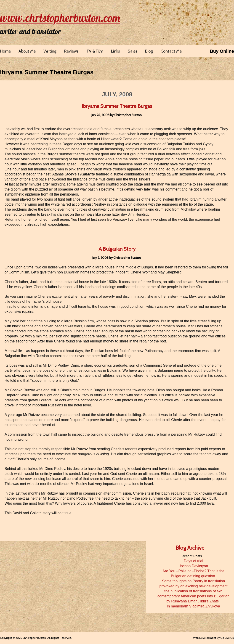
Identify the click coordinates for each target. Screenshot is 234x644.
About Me (27, 51)
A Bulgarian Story (117, 249)
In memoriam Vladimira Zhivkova (193, 606)
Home (5, 51)
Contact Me (171, 51)
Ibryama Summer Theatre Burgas (47, 72)
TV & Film (95, 51)
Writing (50, 51)
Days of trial (193, 561)
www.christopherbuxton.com (60, 18)
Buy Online (222, 51)
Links (116, 51)
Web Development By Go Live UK (214, 638)
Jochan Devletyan (193, 566)
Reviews (71, 51)
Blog (149, 51)
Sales (133, 51)
